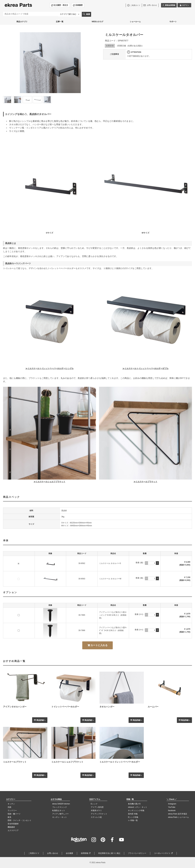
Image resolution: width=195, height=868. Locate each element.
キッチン (11, 804)
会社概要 (69, 853)
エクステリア (13, 830)
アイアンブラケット (99, 814)
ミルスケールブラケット (15, 762)
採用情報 (85, 853)
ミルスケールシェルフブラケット (67, 762)
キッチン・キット (60, 817)
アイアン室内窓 (97, 807)
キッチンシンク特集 (136, 811)
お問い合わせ (53, 853)
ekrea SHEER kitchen (61, 804)
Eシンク (94, 804)
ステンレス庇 (96, 817)
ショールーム (135, 22)
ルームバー (153, 707)
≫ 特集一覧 (133, 820)
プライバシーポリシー (137, 853)
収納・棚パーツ (14, 814)
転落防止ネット (59, 811)
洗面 (9, 807)
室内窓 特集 (133, 814)
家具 (9, 817)
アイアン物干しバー (60, 814)
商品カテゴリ (22, 22)
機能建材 (11, 827)
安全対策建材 (13, 824)
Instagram (172, 804)
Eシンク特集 (133, 817)
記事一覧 (60, 22)
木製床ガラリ (96, 811)
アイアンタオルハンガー (15, 707)
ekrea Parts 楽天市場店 (178, 814)
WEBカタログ (97, 22)
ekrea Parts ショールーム (178, 817)
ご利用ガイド (34, 853)
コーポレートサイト (162, 853)
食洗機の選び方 (134, 804)
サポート (173, 22)
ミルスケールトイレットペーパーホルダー (120, 762)
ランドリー (12, 811)
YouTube (172, 807)
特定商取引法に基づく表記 (109, 853)
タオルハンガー (107, 707)
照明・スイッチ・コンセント (19, 820)
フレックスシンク (60, 807)
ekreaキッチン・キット (138, 807)
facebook (172, 811)
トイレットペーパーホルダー (65, 707)
